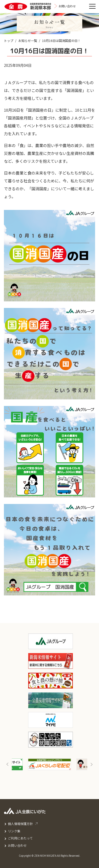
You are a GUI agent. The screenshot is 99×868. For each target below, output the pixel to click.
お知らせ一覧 (28, 40)
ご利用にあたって (20, 838)
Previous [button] (8, 764)
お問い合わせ (17, 845)
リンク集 (14, 831)
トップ (9, 40)
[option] (50, 764)
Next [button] (91, 764)
